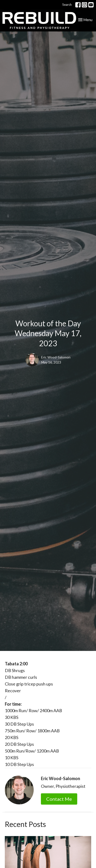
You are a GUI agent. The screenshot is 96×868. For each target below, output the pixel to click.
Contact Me (59, 799)
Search (67, 5)
